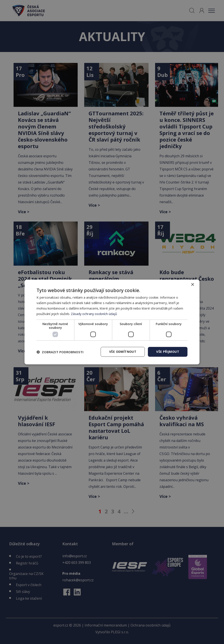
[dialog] (112, 322)
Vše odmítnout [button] (123, 352)
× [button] (192, 285)
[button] (60, 352)
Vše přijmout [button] (168, 352)
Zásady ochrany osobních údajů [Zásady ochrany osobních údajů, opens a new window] (94, 314)
